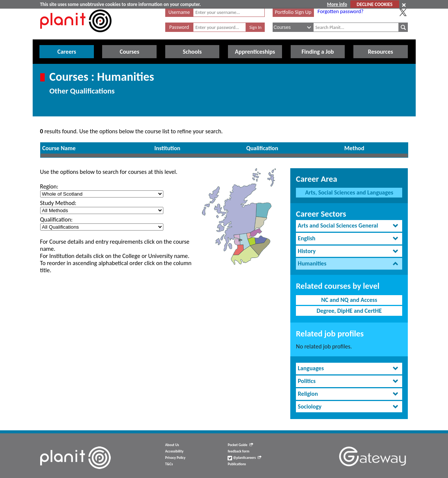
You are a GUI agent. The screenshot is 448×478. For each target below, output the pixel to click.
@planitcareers (244, 458)
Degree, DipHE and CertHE (349, 311)
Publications (237, 464)
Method (354, 148)
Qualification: (57, 219)
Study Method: (58, 203)
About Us (172, 445)
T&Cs (169, 464)
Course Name (59, 148)
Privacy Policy (175, 458)
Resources (381, 52)
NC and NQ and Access (349, 300)
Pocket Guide (240, 445)
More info (337, 4)
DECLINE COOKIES (375, 4)
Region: (49, 186)
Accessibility (174, 451)
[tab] (349, 226)
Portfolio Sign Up (293, 12)
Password (179, 27)
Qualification (262, 148)
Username (179, 12)
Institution (167, 148)
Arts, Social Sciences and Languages (349, 192)
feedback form (238, 451)
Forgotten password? (341, 11)
